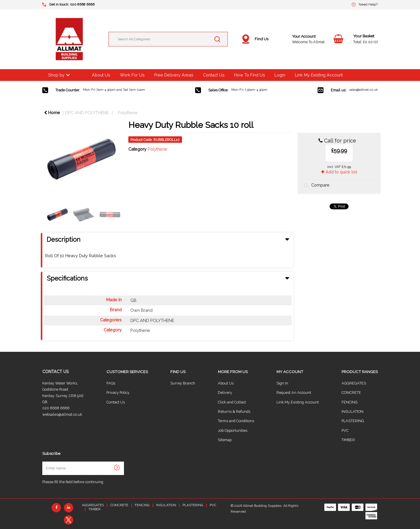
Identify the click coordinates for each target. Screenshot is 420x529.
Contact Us (214, 75)
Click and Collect (232, 402)
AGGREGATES (354, 383)
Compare (316, 186)
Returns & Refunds (234, 411)
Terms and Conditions (236, 421)
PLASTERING (353, 421)
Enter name (44, 461)
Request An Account (294, 393)
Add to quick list (339, 172)
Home (52, 113)
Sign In (282, 383)
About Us (101, 75)
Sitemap (225, 440)
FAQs (111, 383)
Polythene (128, 113)
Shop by (56, 75)
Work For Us (132, 75)
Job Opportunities (233, 430)
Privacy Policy (118, 393)
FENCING (350, 402)
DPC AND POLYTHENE (87, 113)
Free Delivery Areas (174, 75)
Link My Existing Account (319, 75)
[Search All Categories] (168, 39)
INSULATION (352, 411)
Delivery (225, 393)
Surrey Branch (183, 383)
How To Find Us (250, 75)
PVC (345, 430)
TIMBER (348, 440)
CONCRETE (351, 393)
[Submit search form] (217, 39)
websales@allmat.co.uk (62, 414)
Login (280, 75)
